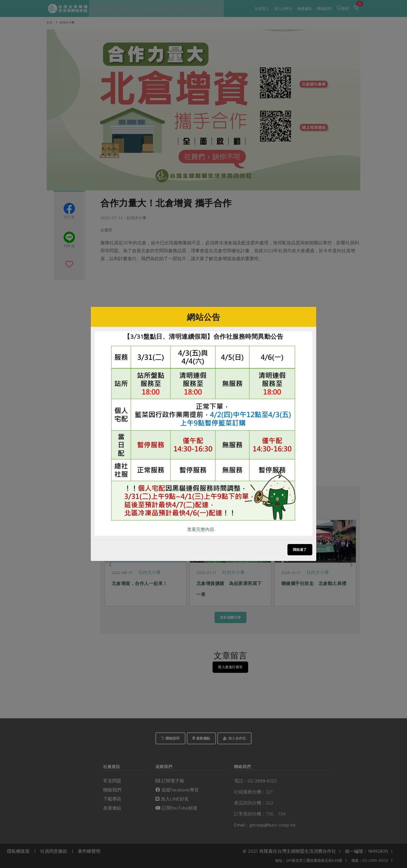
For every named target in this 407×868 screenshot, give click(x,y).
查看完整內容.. (202, 529)
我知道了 (300, 550)
